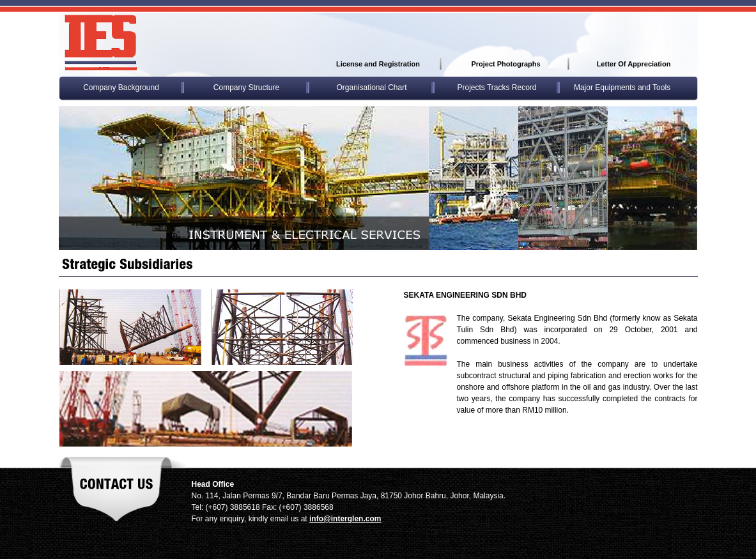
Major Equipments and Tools (622, 88)
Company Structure (246, 88)
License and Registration (378, 64)
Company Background (121, 88)
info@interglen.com (345, 519)
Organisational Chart (371, 88)
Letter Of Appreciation (634, 64)
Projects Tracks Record (497, 88)
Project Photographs (505, 64)
